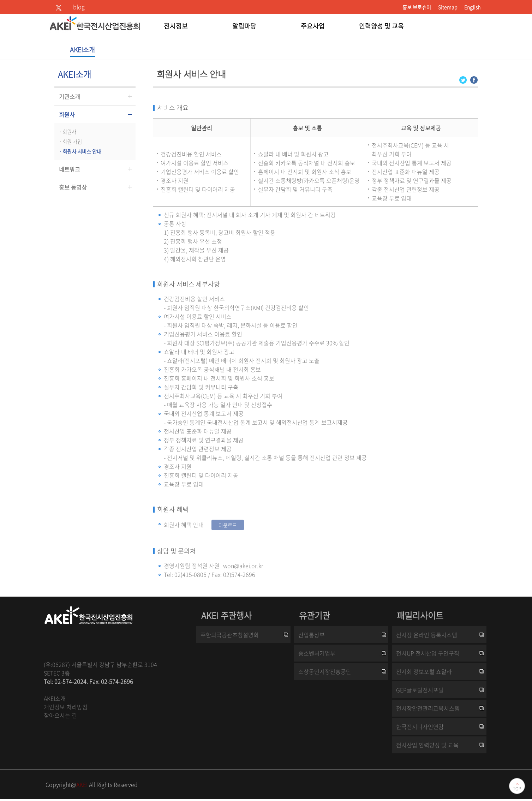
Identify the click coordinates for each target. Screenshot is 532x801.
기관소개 (70, 96)
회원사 (67, 114)
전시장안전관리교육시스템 (428, 708)
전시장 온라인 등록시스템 (427, 635)
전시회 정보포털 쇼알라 (424, 671)
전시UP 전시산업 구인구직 (428, 653)
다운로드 (228, 525)
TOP (517, 789)
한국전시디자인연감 (420, 727)
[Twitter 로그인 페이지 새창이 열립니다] (463, 79)
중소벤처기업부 (317, 653)
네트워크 (70, 169)
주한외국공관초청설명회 (230, 635)
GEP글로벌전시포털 (420, 690)
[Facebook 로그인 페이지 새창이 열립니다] (474, 79)
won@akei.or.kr (243, 566)
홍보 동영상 (73, 187)
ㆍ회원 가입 (70, 142)
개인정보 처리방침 (66, 707)
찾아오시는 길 (60, 715)
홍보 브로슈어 (417, 7)
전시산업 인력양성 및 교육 (427, 745)
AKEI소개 (55, 698)
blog (79, 7)
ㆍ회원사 (67, 132)
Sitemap (448, 7)
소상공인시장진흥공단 (325, 671)
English (472, 7)
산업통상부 (312, 635)
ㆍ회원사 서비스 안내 (80, 151)
